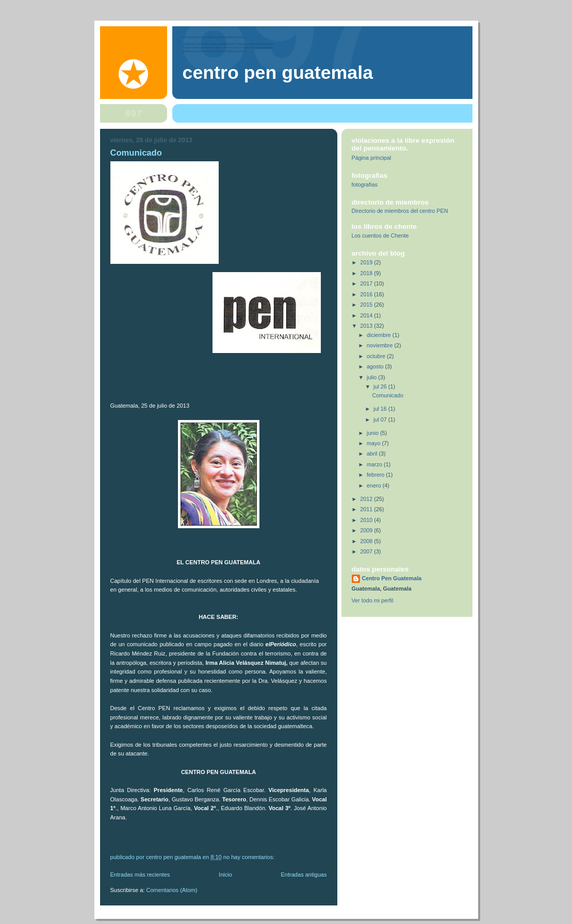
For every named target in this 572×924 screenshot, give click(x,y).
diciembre (380, 335)
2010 (367, 520)
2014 (367, 315)
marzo (375, 464)
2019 (367, 262)
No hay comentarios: (250, 857)
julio (372, 377)
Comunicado (136, 153)
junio (373, 433)
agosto (376, 366)
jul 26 (381, 387)
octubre (377, 356)
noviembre (380, 345)
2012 (367, 499)
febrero (376, 475)
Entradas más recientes (140, 875)
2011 (367, 509)
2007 (367, 551)
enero (375, 485)
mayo (374, 443)
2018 (367, 273)
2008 (367, 541)
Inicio (225, 875)
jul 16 (381, 409)
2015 (367, 305)
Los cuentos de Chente (380, 236)
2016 (367, 294)
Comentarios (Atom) (172, 890)
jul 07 (381, 419)
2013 (367, 326)
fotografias (365, 184)
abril (373, 453)
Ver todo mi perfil (373, 600)
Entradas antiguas (304, 875)
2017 (367, 283)
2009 (367, 530)
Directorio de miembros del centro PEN (400, 211)
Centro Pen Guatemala (278, 73)
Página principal (372, 158)
